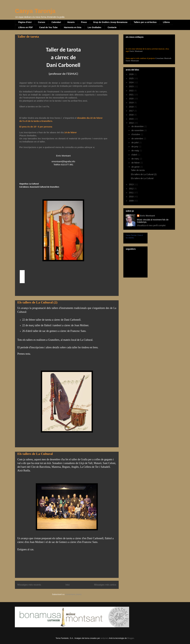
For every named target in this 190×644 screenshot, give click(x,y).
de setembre (137, 139)
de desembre (138, 126)
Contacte (112, 27)
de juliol (135, 143)
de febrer (136, 163)
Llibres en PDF (26, 27)
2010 (132, 197)
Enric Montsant (136, 51)
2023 (132, 86)
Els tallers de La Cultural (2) (37, 302)
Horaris (71, 22)
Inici (68, 585)
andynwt (104, 638)
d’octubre (136, 134)
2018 (132, 107)
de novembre (138, 130)
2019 (132, 103)
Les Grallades (94, 27)
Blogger (130, 638)
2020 (132, 99)
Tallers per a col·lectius (145, 22)
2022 (132, 91)
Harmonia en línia (73, 27)
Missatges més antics (105, 585)
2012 (132, 189)
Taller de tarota (28, 36)
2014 (132, 123)
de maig (135, 151)
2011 (132, 193)
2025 (132, 78)
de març (135, 159)
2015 (132, 119)
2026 (132, 74)
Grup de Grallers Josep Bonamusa (110, 22)
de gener (136, 167)
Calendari (56, 22)
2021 (132, 95)
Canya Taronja (35, 11)
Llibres (166, 22)
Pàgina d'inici (25, 22)
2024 (132, 82)
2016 (132, 115)
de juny (135, 147)
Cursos (42, 22)
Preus (84, 22)
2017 (132, 111)
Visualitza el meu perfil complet (151, 225)
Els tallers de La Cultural (35, 454)
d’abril (134, 155)
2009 (132, 201)
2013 (132, 184)
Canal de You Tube (48, 27)
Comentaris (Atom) (73, 594)
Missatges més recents (29, 585)
